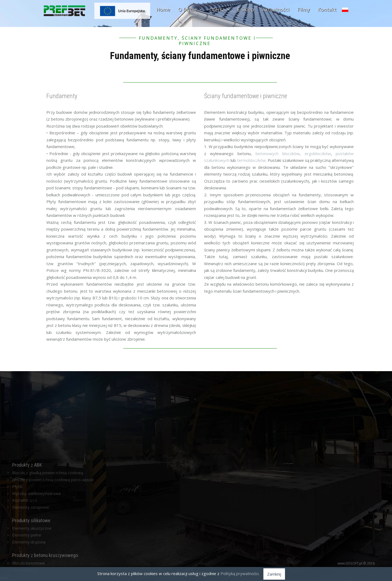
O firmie (190, 9)
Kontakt (327, 9)
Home (163, 9)
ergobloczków (318, 153)
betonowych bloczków (278, 153)
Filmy (304, 9)
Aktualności (276, 9)
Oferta (219, 9)
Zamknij (274, 574)
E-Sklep (246, 9)
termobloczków (251, 160)
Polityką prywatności (240, 573)
